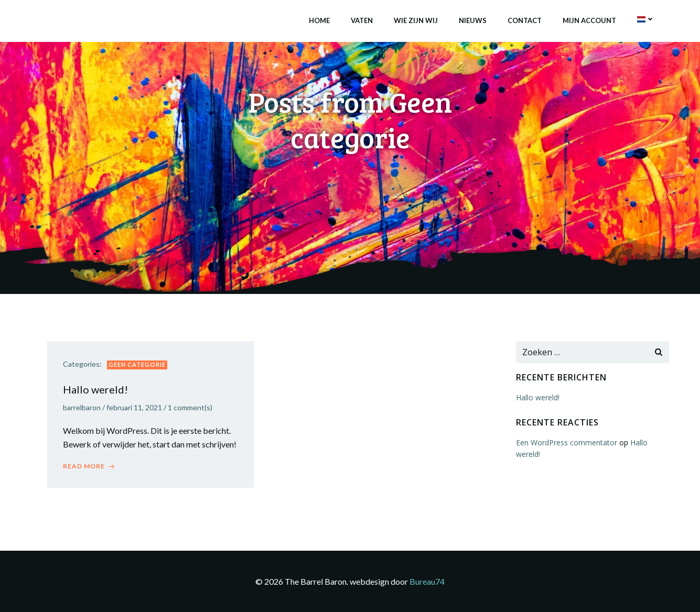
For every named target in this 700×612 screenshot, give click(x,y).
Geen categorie (137, 364)
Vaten (362, 20)
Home (319, 20)
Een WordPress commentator (567, 442)
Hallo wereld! (538, 397)
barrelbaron (82, 407)
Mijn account (589, 20)
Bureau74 (427, 581)
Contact (525, 20)
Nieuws (473, 20)
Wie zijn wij (416, 20)
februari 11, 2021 (134, 407)
